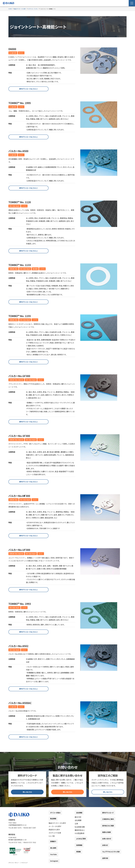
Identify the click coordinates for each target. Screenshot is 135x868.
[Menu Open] (132, 3)
